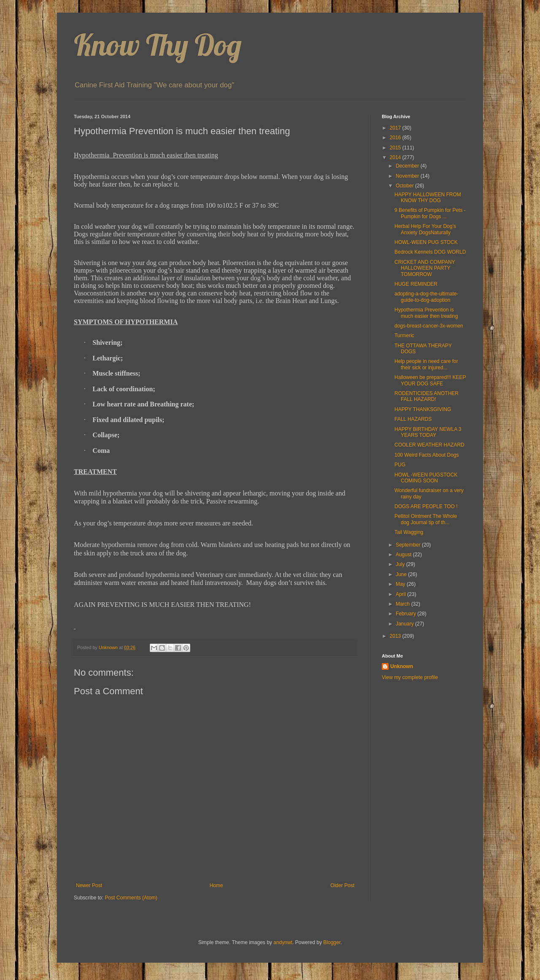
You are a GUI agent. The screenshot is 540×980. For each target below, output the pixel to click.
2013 (396, 636)
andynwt (283, 942)
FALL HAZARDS (413, 419)
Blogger (332, 942)
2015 (396, 148)
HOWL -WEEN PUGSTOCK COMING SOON (426, 478)
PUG (400, 465)
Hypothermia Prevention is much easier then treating (426, 313)
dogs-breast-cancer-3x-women (429, 326)
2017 (396, 128)
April (401, 594)
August (404, 555)
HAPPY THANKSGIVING (423, 409)
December (408, 166)
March (404, 604)
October (405, 186)
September (409, 545)
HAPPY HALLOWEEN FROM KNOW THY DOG (428, 198)
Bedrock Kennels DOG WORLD (430, 252)
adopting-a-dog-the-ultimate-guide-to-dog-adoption (426, 297)
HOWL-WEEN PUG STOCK (426, 242)
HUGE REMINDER (416, 284)
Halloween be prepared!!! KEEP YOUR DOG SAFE (430, 380)
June (402, 574)
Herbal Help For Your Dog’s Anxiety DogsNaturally (425, 229)
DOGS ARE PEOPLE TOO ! (426, 506)
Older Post (342, 885)
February (406, 614)
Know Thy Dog (158, 45)
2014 (396, 157)
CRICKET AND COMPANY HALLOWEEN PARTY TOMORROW (425, 268)
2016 (396, 138)
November (408, 176)
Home (216, 885)
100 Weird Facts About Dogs (427, 455)
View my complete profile (410, 677)
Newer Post (89, 885)
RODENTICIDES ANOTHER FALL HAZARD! (427, 396)
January (405, 624)
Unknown (402, 666)
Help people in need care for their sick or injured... (426, 364)
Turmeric (404, 336)
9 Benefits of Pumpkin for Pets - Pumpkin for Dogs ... (430, 213)
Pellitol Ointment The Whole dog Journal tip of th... (426, 519)
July (401, 564)
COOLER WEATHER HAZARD (429, 445)
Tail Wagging (409, 532)
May (401, 584)
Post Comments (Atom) (131, 898)
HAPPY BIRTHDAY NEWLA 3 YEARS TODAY (428, 432)
